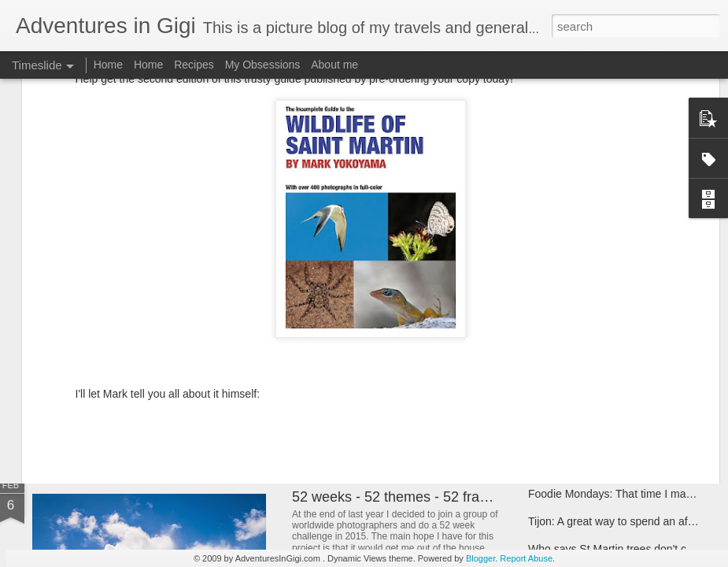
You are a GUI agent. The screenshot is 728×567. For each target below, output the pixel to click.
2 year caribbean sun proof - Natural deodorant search (260, 366)
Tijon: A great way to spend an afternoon (626, 521)
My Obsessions (263, 65)
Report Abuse (526, 558)
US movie (323, 358)
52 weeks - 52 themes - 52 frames (399, 497)
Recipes (194, 65)
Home (108, 65)
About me (334, 65)
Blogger (480, 558)
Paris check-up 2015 (578, 364)
